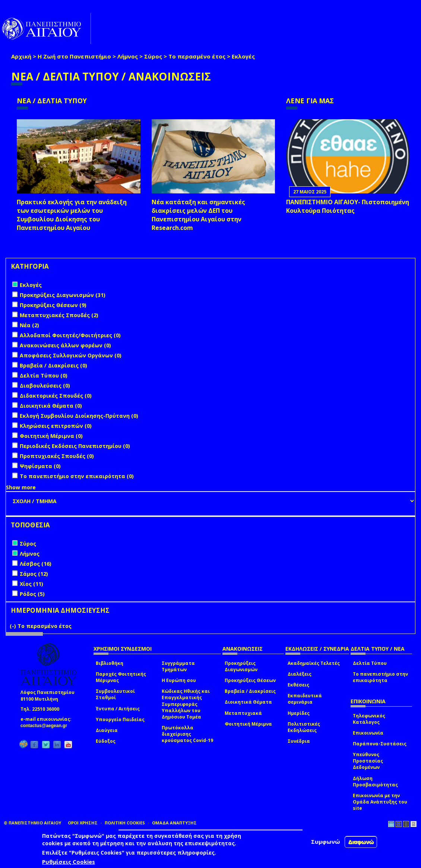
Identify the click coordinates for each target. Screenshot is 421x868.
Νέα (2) (29, 325)
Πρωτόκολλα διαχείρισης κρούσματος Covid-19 (187, 734)
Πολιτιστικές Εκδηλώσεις (304, 727)
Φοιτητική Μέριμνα (248, 724)
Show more (21, 487)
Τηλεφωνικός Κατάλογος (369, 719)
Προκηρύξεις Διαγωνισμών (241, 666)
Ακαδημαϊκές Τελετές (314, 663)
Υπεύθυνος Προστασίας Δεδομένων (368, 761)
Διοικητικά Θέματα (248, 702)
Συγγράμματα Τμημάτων (178, 666)
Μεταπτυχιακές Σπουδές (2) (59, 315)
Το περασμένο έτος (197, 56)
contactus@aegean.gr (46, 726)
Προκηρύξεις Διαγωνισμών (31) (63, 295)
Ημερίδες (299, 713)
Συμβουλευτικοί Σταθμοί (115, 694)
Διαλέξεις (300, 674)
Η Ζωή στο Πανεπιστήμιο (74, 56)
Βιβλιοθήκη (110, 663)
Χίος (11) (31, 584)
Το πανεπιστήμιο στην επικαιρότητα (380, 677)
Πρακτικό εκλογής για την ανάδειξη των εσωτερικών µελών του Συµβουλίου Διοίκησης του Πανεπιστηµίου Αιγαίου (72, 215)
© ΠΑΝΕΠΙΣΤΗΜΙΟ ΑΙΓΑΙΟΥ (32, 823)
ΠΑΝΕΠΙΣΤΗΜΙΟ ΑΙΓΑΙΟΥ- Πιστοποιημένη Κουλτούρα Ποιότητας (348, 206)
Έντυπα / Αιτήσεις (118, 709)
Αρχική (21, 56)
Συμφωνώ (326, 842)
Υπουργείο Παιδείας (120, 719)
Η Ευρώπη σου (179, 680)
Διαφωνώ (361, 842)
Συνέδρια (299, 741)
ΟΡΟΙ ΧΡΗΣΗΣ (83, 823)
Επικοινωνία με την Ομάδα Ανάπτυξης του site (380, 802)
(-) (14, 626)
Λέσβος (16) (36, 564)
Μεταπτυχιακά (243, 713)
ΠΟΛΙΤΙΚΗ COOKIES (125, 823)
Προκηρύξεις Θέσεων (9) (53, 305)
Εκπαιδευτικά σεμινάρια (305, 699)
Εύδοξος (106, 741)
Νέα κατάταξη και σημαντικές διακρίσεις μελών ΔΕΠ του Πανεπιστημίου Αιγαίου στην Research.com (198, 215)
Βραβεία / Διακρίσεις (250, 691)
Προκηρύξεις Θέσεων (250, 680)
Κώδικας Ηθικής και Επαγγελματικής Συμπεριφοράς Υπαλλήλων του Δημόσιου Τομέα (186, 704)
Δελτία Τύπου (370, 663)
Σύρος (153, 56)
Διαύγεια (107, 730)
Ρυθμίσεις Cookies (69, 862)
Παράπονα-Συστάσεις (380, 744)
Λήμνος (128, 56)
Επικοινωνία (368, 733)
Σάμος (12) (34, 574)
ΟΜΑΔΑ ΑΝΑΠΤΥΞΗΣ (174, 823)
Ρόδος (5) (32, 594)
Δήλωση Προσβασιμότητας (375, 782)
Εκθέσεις (298, 685)
